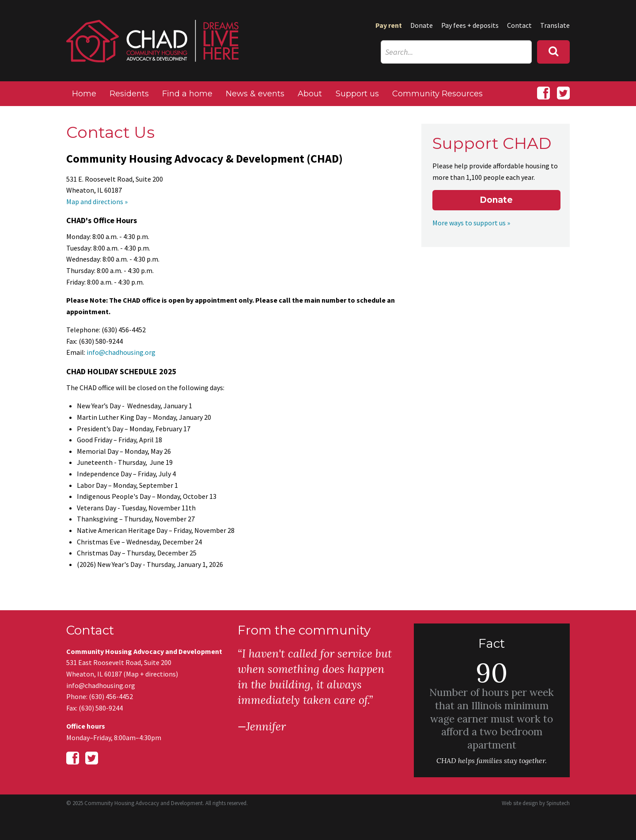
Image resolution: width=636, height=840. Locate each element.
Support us (357, 94)
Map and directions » (97, 201)
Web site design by (536, 803)
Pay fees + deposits (470, 25)
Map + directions (151, 674)
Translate (555, 25)
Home (84, 94)
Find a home (187, 94)
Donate (422, 25)
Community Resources (437, 94)
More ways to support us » (471, 223)
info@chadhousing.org (121, 352)
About (310, 94)
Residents (129, 94)
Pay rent (389, 25)
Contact (519, 25)
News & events (255, 94)
